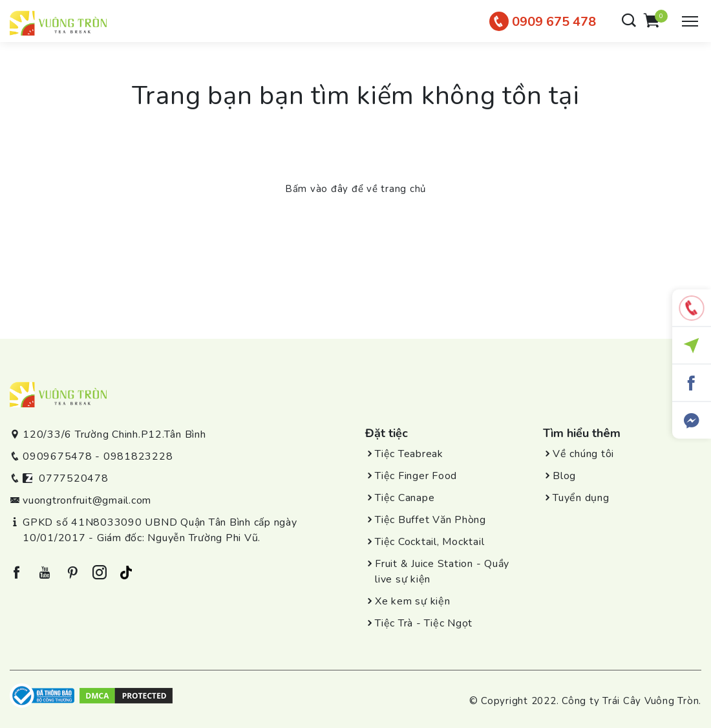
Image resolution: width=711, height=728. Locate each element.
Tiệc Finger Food (416, 476)
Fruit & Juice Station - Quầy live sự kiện (442, 572)
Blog (564, 476)
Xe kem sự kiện (413, 601)
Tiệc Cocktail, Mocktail (430, 542)
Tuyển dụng (581, 498)
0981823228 (138, 456)
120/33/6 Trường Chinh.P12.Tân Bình (114, 434)
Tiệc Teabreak (409, 454)
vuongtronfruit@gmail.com (87, 500)
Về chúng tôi (583, 454)
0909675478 (58, 456)
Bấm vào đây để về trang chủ (355, 189)
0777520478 (74, 478)
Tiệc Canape (405, 498)
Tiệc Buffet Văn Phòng (430, 520)
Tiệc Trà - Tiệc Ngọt (424, 623)
